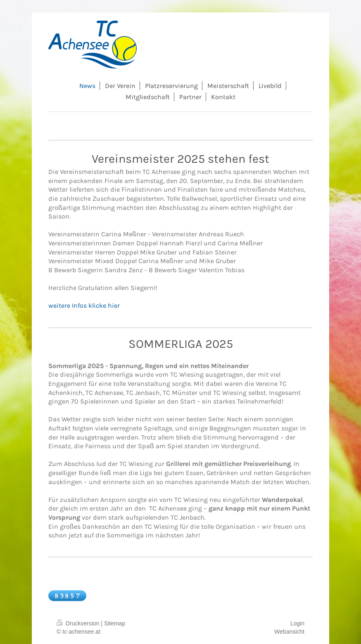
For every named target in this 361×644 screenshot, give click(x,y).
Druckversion (79, 623)
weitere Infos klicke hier (84, 305)
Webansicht (289, 632)
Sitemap (115, 623)
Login (297, 623)
